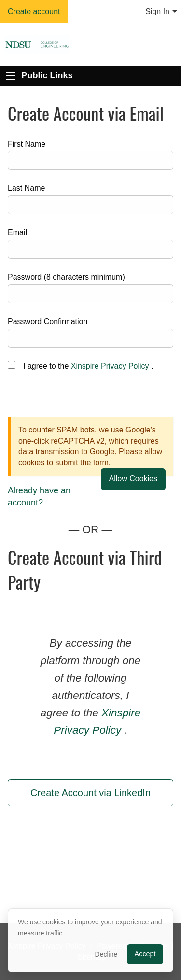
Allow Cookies (133, 479)
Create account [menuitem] (34, 11)
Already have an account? (39, 497)
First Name (27, 144)
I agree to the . (88, 366)
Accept (145, 954)
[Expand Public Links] (11, 76)
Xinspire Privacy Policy (110, 366)
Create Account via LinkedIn (90, 793)
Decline (106, 954)
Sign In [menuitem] (157, 11)
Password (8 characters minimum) (66, 277)
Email (17, 232)
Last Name (26, 188)
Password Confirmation (48, 321)
